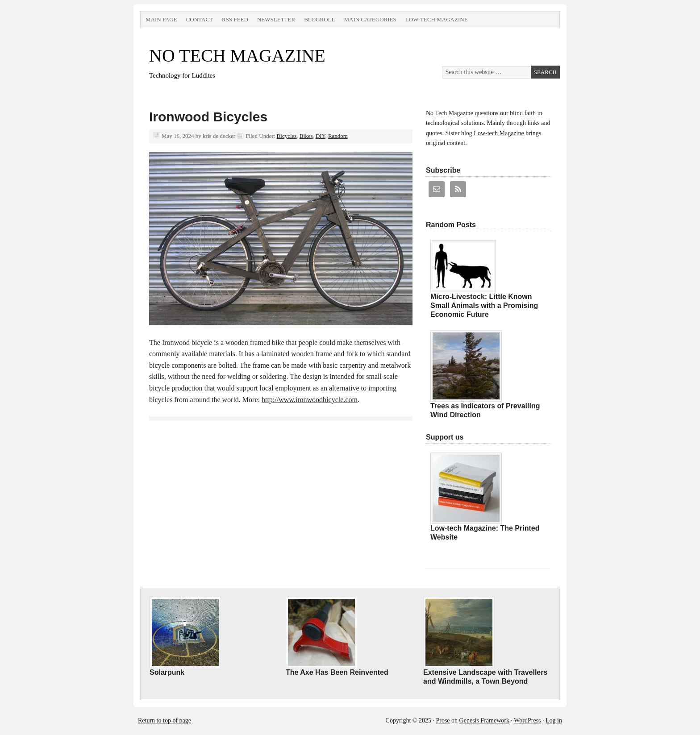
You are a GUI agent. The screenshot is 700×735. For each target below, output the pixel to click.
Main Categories (370, 19)
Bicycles (287, 136)
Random (338, 136)
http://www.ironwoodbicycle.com (310, 400)
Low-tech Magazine (437, 19)
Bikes (306, 136)
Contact (200, 19)
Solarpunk (167, 672)
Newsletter (276, 19)
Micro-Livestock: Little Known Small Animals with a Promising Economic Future (484, 305)
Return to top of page (165, 720)
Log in (554, 720)
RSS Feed (235, 19)
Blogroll (319, 19)
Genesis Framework (484, 720)
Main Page (161, 19)
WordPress (527, 720)
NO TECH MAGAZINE (237, 56)
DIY (320, 136)
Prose (443, 720)
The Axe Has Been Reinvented (337, 672)
